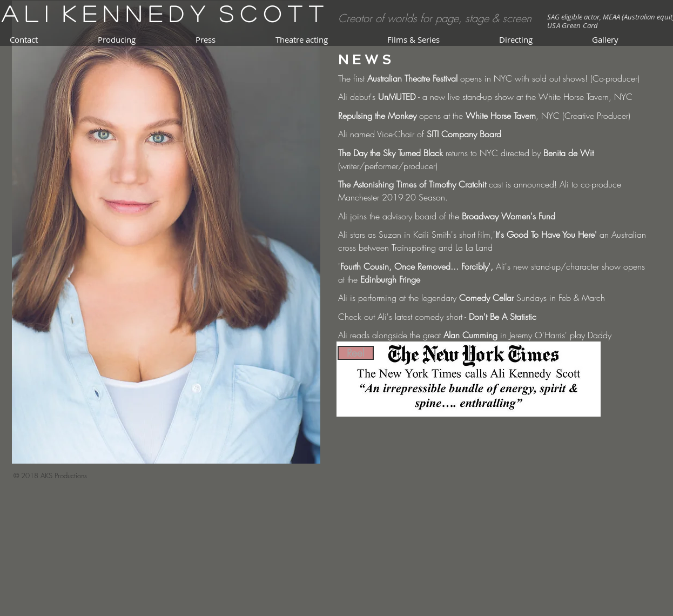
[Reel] (356, 353)
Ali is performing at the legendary (399, 298)
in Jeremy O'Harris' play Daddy (554, 335)
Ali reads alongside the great (391, 335)
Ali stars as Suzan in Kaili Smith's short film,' (417, 235)
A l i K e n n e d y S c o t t (162, 13)
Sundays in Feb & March (559, 298)
